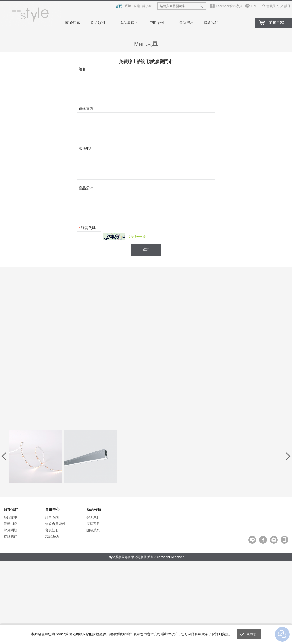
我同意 (251, 634)
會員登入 (273, 6)
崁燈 (128, 6)
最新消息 (186, 23)
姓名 (82, 69)
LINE (254, 6)
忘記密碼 (52, 536)
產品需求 (86, 188)
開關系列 (93, 530)
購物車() (277, 22)
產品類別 (100, 23)
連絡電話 (86, 109)
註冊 (288, 6)
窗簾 (137, 6)
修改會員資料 (55, 524)
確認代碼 (88, 228)
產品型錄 (129, 23)
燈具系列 (93, 517)
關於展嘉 (73, 23)
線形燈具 (149, 6)
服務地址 (86, 148)
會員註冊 (52, 530)
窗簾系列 (93, 524)
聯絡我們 (211, 23)
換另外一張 (136, 236)
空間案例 (159, 23)
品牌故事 (10, 517)
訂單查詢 (52, 517)
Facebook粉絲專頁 (229, 6)
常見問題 (10, 530)
